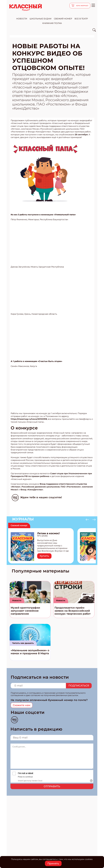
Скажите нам (22, 705)
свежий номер (63, 19)
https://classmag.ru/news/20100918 (29, 419)
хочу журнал (82, 6)
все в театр (81, 19)
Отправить (52, 786)
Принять (53, 863)
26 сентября (81, 135)
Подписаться (79, 686)
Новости (17, 600)
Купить (44, 556)
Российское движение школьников (41, 487)
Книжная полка (52, 23)
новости (22, 19)
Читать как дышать (23, 643)
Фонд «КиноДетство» (32, 490)
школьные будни (40, 19)
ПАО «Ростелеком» (71, 487)
